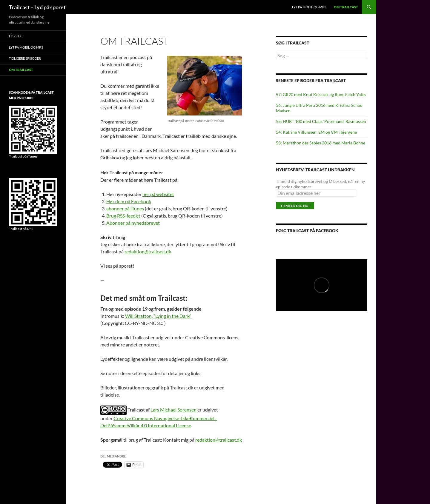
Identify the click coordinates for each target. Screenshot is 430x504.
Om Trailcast (346, 7)
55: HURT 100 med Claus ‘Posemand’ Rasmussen (321, 121)
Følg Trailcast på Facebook (307, 231)
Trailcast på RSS (21, 229)
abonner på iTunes (125, 208)
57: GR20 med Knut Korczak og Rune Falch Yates (321, 94)
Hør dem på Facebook (129, 201)
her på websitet (158, 194)
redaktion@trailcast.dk (148, 251)
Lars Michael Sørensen (173, 410)
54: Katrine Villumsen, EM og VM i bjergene (316, 132)
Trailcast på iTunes (23, 156)
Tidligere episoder (25, 58)
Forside (16, 36)
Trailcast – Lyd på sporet (37, 7)
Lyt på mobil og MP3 (309, 7)
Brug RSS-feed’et (123, 216)
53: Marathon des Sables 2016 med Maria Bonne (321, 143)
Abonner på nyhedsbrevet (133, 223)
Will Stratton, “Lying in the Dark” (158, 316)
